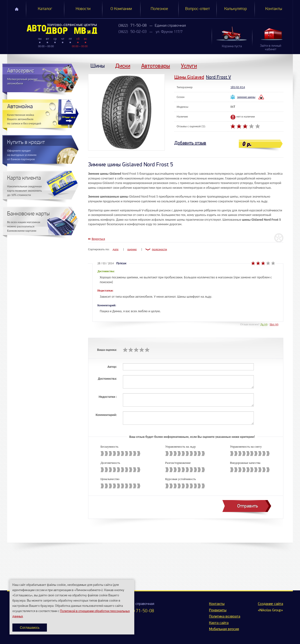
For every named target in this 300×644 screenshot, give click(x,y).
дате (116, 249)
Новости (83, 9)
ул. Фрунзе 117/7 (169, 32)
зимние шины (246, 97)
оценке (132, 249)
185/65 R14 (238, 87)
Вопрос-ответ (197, 9)
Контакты (274, 9)
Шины (98, 66)
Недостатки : (108, 397)
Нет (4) (274, 324)
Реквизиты (218, 610)
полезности (159, 249)
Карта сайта (219, 623)
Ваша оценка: (107, 350)
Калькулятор (236, 9)
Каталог (45, 9)
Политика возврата (225, 617)
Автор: (112, 367)
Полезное (159, 9)
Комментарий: (106, 415)
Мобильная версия (224, 629)
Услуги (189, 66)
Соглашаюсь (30, 628)
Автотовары (156, 66)
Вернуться (98, 239)
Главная (17, 9)
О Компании (121, 9)
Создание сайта (270, 604)
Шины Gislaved (189, 77)
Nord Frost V (218, 77)
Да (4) (264, 324)
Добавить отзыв (190, 143)
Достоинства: (107, 379)
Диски (123, 66)
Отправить (247, 506)
